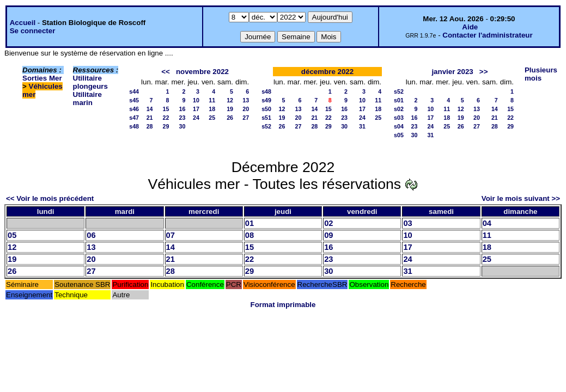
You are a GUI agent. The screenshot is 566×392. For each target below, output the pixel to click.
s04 (399, 126)
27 (246, 118)
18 (212, 109)
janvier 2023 (452, 72)
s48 (134, 126)
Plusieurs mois (541, 74)
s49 (266, 100)
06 (91, 235)
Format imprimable (283, 305)
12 (230, 100)
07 (171, 235)
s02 (399, 109)
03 (407, 223)
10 (196, 100)
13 (246, 100)
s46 (134, 109)
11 (212, 100)
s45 (134, 100)
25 (212, 118)
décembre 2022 (327, 72)
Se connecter (33, 31)
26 (230, 118)
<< (166, 72)
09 (328, 235)
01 (249, 223)
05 (12, 235)
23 (182, 118)
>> (484, 72)
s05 (399, 135)
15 (166, 109)
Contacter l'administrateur (487, 35)
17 (196, 109)
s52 (266, 126)
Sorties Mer (42, 78)
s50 (266, 109)
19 (230, 109)
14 (150, 109)
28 (150, 126)
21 (150, 118)
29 (166, 126)
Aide (470, 27)
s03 (399, 118)
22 (166, 118)
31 (362, 126)
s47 (134, 118)
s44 (134, 91)
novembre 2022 (202, 72)
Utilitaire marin (87, 99)
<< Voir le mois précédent (50, 198)
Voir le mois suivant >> (521, 198)
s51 (266, 118)
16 (182, 109)
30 (182, 126)
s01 (399, 100)
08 (249, 235)
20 (246, 109)
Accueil (23, 23)
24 (196, 118)
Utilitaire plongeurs (90, 82)
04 (487, 223)
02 (328, 223)
